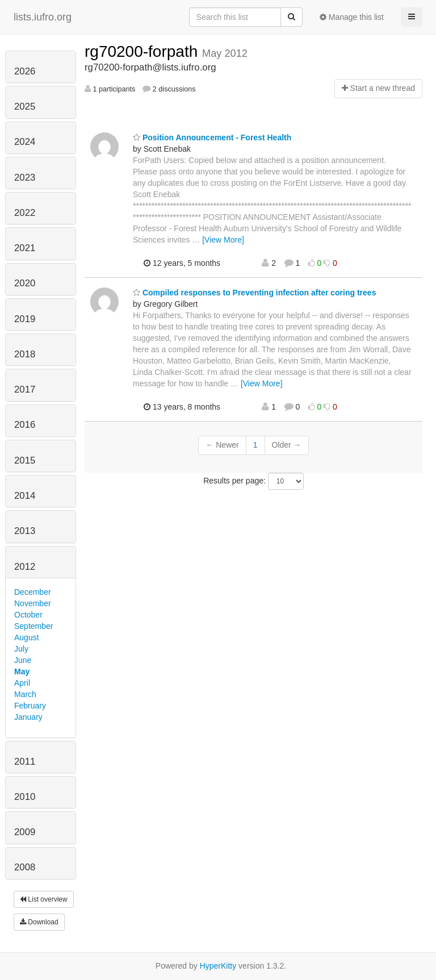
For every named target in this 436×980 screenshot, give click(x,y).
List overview (44, 899)
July (21, 649)
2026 (25, 71)
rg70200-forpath (143, 51)
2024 (25, 142)
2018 (25, 354)
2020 (25, 283)
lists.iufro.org (43, 17)
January (28, 717)
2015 (25, 460)
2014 (25, 496)
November (33, 603)
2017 (25, 389)
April (22, 683)
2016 (25, 425)
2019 (25, 319)
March (25, 694)
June (23, 660)
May (22, 672)
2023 (25, 178)
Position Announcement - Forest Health (212, 137)
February (30, 706)
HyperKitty (218, 966)
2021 (25, 248)
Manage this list (352, 17)
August (27, 637)
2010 (25, 797)
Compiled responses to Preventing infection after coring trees (254, 293)
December (33, 592)
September (33, 626)
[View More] (223, 240)
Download (39, 922)
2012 (25, 567)
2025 (25, 107)
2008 (25, 867)
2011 (25, 762)
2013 (25, 531)
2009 (25, 832)
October (28, 615)
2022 (25, 213)
